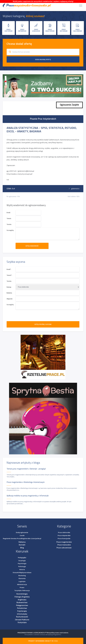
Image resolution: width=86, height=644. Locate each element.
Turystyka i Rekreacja (22, 590)
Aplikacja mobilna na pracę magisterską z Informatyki (28, 496)
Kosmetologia (22, 594)
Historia (22, 569)
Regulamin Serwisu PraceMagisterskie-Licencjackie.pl (22, 538)
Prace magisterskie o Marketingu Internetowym (26, 482)
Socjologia (22, 561)
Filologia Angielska (22, 597)
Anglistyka (22, 600)
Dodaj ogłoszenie (22, 532)
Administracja (22, 584)
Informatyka (22, 614)
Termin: (9, 224)
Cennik (22, 535)
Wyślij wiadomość (32, 246)
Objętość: (10, 299)
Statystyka (22, 622)
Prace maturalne (64, 545)
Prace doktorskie (64, 532)
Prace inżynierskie (64, 535)
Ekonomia (22, 578)
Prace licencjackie (64, 538)
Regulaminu (57, 634)
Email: (9, 213)
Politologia (22, 566)
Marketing (22, 575)
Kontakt (22, 545)
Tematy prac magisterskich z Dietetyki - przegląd (26, 469)
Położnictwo (22, 608)
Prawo (22, 587)
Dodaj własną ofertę (43, 59)
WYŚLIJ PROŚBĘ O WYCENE (43, 324)
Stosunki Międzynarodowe (22, 572)
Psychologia (22, 563)
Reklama (22, 542)
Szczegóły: (10, 230)
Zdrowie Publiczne (22, 620)
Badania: (9, 293)
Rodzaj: (9, 287)
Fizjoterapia (22, 611)
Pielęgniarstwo (22, 605)
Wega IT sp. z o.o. (51, 641)
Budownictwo (22, 602)
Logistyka (22, 581)
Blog (22, 548)
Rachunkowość (22, 617)
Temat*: (9, 275)
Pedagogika (22, 557)
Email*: (9, 269)
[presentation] (24, 315)
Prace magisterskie (64, 542)
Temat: (9, 218)
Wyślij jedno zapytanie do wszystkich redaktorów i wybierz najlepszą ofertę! (43, 1)
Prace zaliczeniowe (64, 548)
